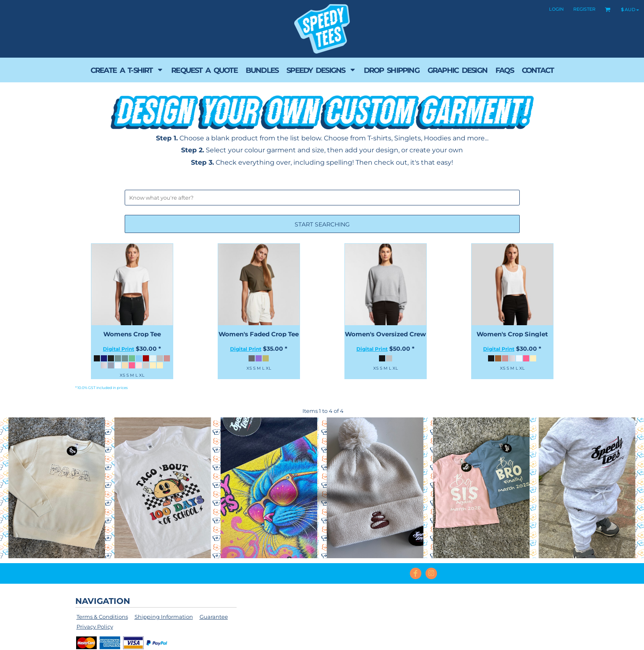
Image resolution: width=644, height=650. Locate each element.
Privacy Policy (95, 627)
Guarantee (214, 617)
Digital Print (119, 349)
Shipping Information (164, 617)
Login (556, 9)
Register (584, 9)
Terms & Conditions (102, 617)
